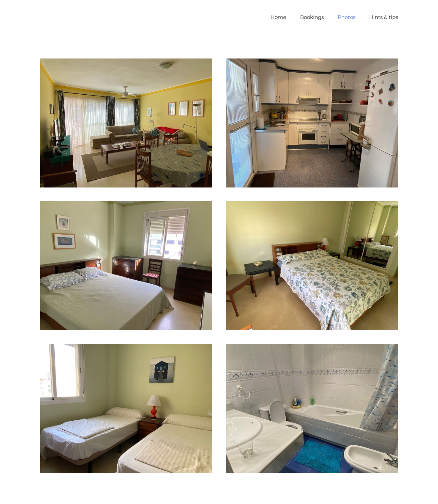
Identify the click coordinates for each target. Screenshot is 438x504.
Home (278, 17)
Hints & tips (384, 17)
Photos (346, 17)
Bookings (312, 17)
